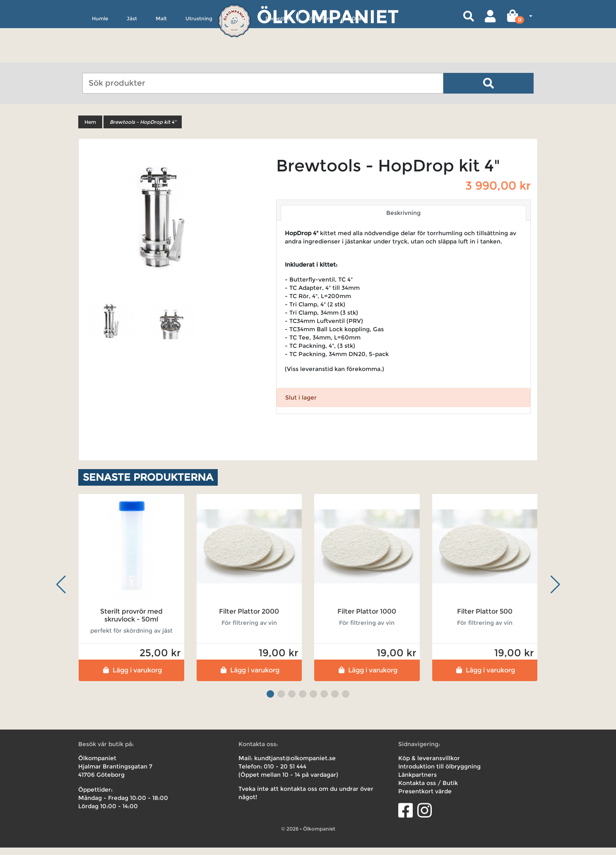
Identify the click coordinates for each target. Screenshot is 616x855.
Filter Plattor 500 (485, 619)
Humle (100, 57)
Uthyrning (321, 57)
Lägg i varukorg (131, 678)
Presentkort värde (425, 799)
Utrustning (199, 57)
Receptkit (277, 57)
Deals (359, 57)
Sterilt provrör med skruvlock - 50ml (131, 623)
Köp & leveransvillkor (429, 766)
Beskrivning (403, 220)
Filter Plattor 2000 (249, 619)
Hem (90, 129)
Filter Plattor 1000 (367, 619)
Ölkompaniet (328, 16)
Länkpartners (417, 782)
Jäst (132, 57)
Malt (161, 57)
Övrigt (239, 57)
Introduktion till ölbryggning (439, 774)
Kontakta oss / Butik (428, 790)
